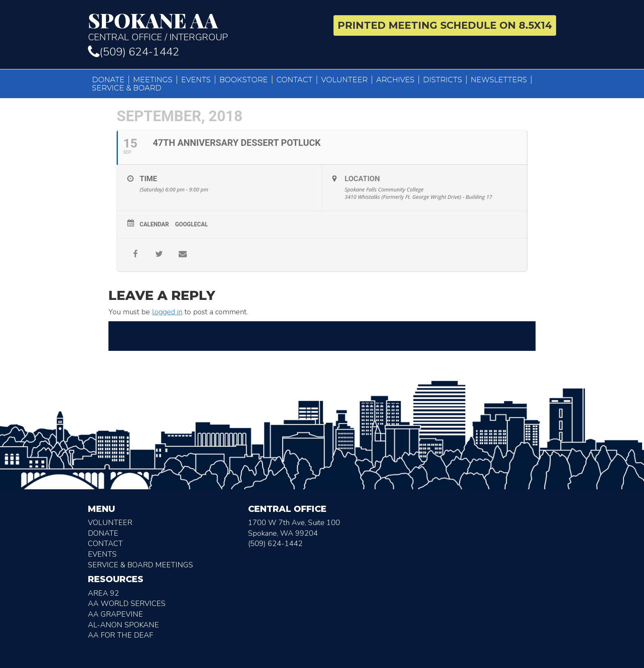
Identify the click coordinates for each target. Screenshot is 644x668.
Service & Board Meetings (140, 565)
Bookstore (244, 80)
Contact (294, 80)
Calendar (154, 224)
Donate (108, 80)
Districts (443, 80)
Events (196, 80)
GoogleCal (191, 224)
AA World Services (127, 604)
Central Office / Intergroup (202, 26)
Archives (395, 80)
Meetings (153, 80)
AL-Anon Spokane (123, 625)
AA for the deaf (121, 635)
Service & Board (127, 88)
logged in (167, 312)
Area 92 (103, 593)
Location (362, 179)
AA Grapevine (115, 614)
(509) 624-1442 (133, 52)
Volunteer (344, 80)
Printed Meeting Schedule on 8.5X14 (445, 25)
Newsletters (499, 80)
